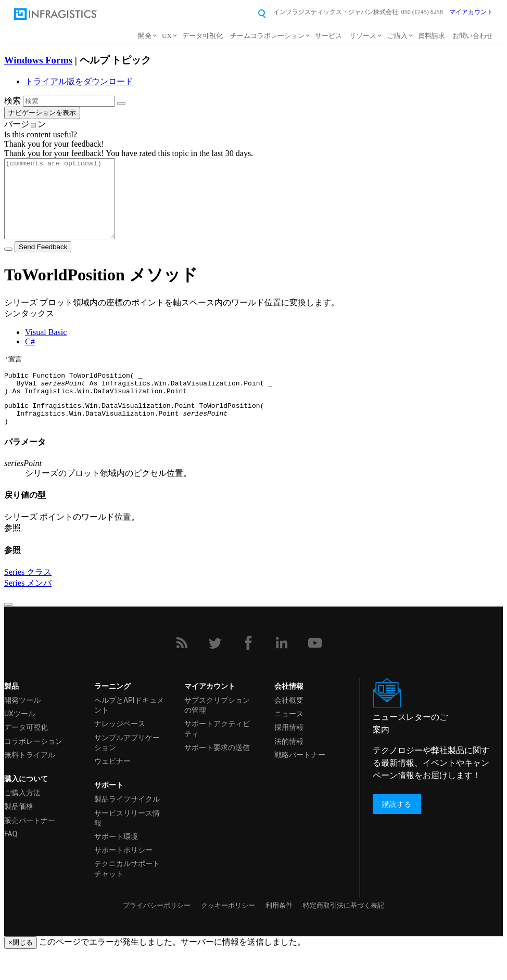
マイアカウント (471, 12)
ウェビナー (112, 788)
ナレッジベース (120, 751)
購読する (397, 831)
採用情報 (289, 754)
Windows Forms (38, 60)
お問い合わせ (473, 36)
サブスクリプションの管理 (217, 732)
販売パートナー (30, 847)
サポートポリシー (123, 877)
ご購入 (397, 36)
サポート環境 (116, 863)
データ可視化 (202, 36)
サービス (328, 36)
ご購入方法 (22, 820)
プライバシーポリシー (157, 932)
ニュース (289, 741)
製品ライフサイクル (127, 826)
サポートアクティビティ (217, 756)
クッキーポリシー (228, 932)
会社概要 (289, 727)
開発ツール (22, 727)
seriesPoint (63, 404)
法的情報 (289, 768)
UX (167, 36)
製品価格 (19, 833)
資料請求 (432, 36)
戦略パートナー (300, 782)
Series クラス (28, 599)
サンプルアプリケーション (127, 770)
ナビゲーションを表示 (42, 113)
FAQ (11, 861)
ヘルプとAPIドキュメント (129, 732)
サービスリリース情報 (127, 845)
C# (30, 357)
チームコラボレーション (267, 36)
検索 (12, 101)
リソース (363, 36)
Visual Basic (46, 348)
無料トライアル (30, 782)
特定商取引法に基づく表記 (344, 932)
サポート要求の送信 (217, 775)
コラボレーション (33, 768)
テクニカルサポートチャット (127, 895)
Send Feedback (43, 262)
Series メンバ (28, 610)
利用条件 (279, 932)
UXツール (20, 741)
